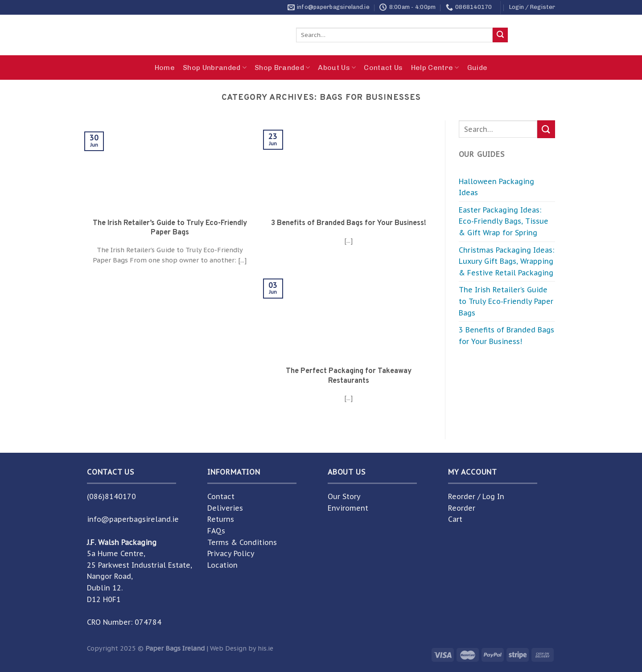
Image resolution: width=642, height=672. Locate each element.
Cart (455, 519)
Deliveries (225, 508)
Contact (221, 496)
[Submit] (500, 35)
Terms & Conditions (242, 542)
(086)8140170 (111, 496)
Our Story (344, 496)
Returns (221, 519)
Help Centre (435, 68)
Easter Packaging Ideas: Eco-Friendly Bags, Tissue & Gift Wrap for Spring (504, 221)
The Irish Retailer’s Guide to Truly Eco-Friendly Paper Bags (506, 301)
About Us (337, 68)
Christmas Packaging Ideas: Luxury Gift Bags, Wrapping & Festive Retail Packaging (506, 261)
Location (222, 565)
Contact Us (383, 68)
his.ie (265, 648)
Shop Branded (282, 68)
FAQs (216, 531)
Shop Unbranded (215, 68)
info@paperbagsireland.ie (133, 519)
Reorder (462, 508)
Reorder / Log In (476, 496)
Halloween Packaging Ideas (496, 187)
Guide (477, 68)
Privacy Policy (231, 553)
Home (165, 68)
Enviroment (348, 508)
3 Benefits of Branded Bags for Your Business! (506, 336)
